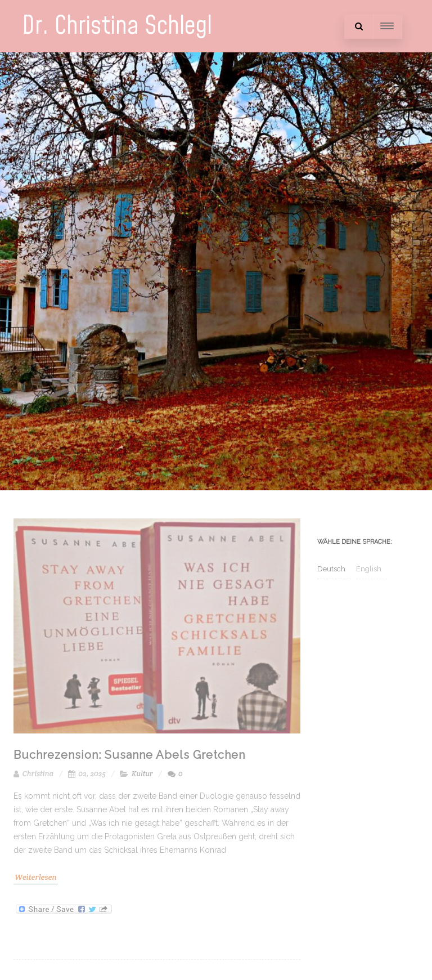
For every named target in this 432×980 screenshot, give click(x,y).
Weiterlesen (36, 877)
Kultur (142, 774)
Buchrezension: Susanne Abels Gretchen (129, 755)
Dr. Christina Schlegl (117, 26)
